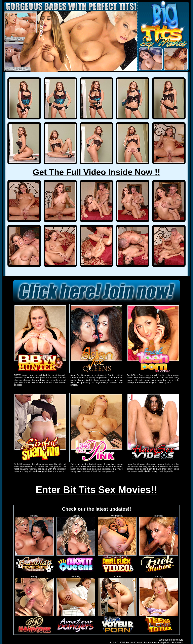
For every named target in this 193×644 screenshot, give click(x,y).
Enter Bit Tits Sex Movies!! (97, 490)
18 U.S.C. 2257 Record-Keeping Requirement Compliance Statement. (146, 643)
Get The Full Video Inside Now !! (96, 172)
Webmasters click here (171, 640)
